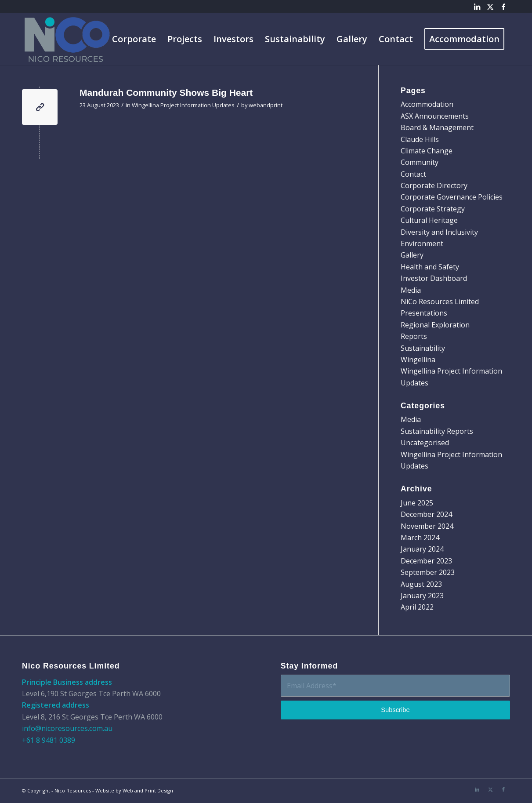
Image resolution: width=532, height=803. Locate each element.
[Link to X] (490, 7)
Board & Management (437, 127)
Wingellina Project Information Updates (183, 105)
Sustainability (423, 348)
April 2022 (417, 607)
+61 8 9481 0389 (49, 740)
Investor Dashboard (434, 278)
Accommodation (427, 104)
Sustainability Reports (437, 431)
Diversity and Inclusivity (439, 232)
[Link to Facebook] (503, 7)
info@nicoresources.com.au (67, 728)
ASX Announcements (435, 116)
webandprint (266, 105)
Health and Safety (430, 267)
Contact (413, 174)
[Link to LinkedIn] (477, 7)
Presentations (424, 313)
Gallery (412, 255)
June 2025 (417, 503)
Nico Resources (73, 790)
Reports (414, 336)
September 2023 (428, 572)
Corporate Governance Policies (452, 197)
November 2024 (427, 526)
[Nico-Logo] (68, 39)
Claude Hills (420, 139)
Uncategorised (425, 443)
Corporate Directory (434, 185)
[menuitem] (134, 39)
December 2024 (426, 514)
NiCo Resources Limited (440, 302)
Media (411, 290)
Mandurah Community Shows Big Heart (166, 93)
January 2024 (422, 549)
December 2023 (426, 561)
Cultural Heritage (429, 220)
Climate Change (427, 151)
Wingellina (418, 360)
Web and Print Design (148, 790)
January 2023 (422, 596)
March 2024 (420, 538)
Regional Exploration (435, 325)
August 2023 (421, 584)
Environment (422, 243)
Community (420, 162)
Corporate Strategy (433, 209)
